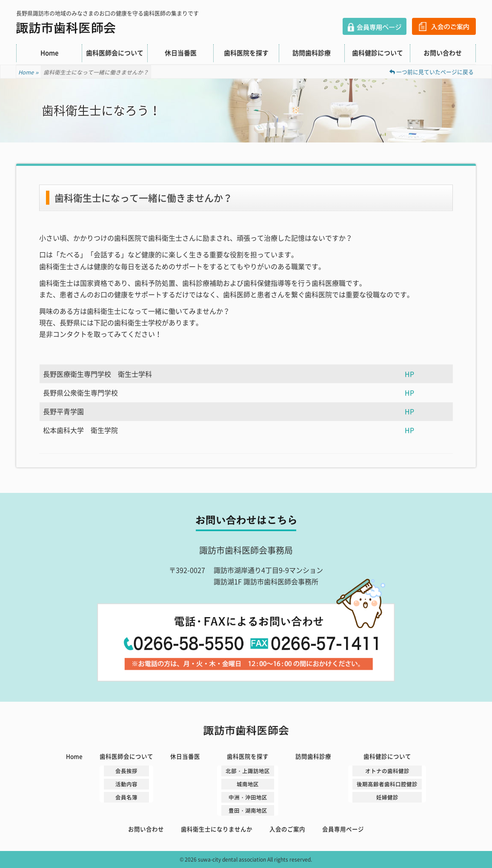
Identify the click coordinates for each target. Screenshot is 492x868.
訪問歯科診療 (312, 53)
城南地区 (248, 784)
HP (409, 374)
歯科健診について (378, 53)
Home (49, 53)
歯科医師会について (115, 53)
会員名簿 (126, 797)
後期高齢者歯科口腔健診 (387, 784)
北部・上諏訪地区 (248, 771)
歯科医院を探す (246, 53)
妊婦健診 (387, 797)
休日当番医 (181, 53)
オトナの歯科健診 (387, 771)
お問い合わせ (443, 53)
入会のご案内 (444, 26)
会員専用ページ (375, 26)
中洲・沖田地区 (248, 797)
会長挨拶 (126, 771)
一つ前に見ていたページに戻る (432, 72)
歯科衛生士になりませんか (217, 829)
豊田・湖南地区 (248, 810)
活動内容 (126, 784)
